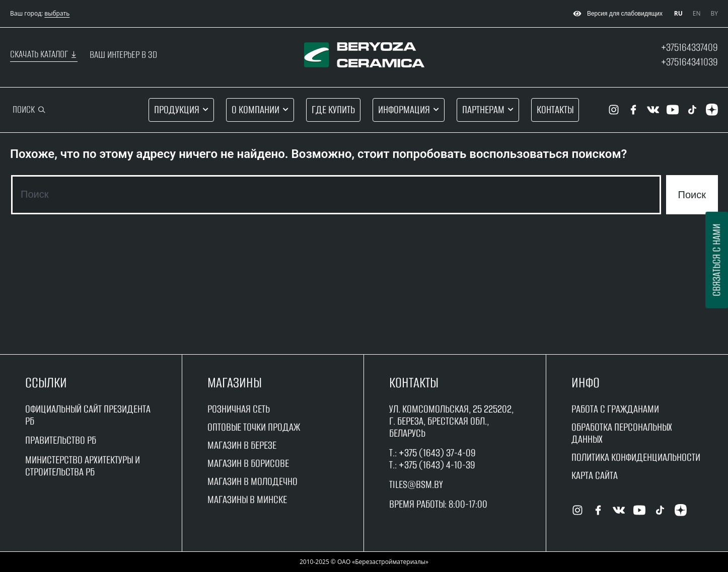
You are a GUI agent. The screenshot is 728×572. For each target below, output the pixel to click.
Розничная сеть (239, 409)
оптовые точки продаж (254, 427)
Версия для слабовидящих (616, 14)
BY (714, 13)
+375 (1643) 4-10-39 (437, 465)
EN (697, 13)
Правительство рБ (61, 440)
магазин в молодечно (252, 481)
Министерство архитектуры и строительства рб (83, 466)
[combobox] (336, 195)
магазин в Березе (242, 445)
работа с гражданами (615, 409)
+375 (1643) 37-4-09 (437, 453)
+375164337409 (689, 47)
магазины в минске (247, 499)
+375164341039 (689, 62)
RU (678, 13)
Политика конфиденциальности (636, 457)
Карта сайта (595, 475)
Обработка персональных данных (622, 433)
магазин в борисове (248, 463)
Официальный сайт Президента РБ (88, 415)
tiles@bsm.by (416, 484)
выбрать (57, 13)
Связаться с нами (716, 260)
